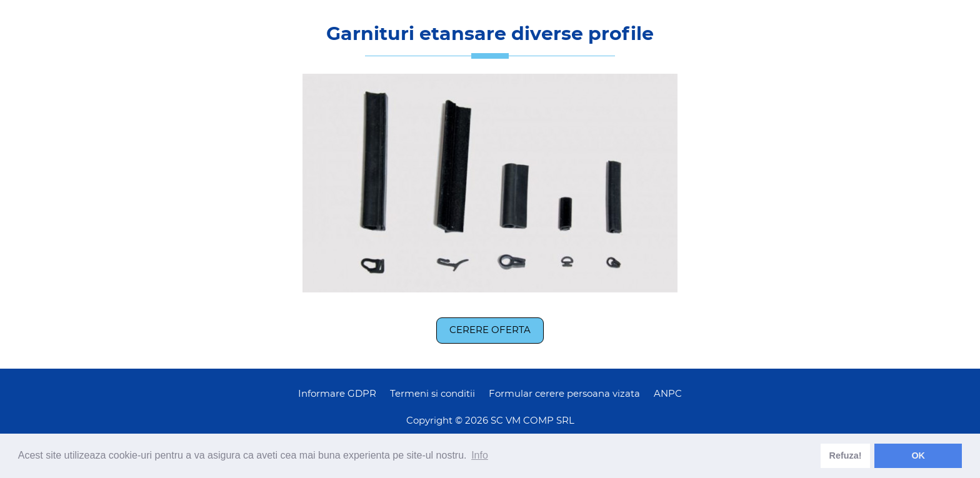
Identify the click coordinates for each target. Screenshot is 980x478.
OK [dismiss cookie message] (918, 456)
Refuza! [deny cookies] (846, 456)
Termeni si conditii (432, 394)
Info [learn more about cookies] (480, 455)
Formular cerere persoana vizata (564, 394)
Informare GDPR (337, 394)
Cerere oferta (490, 330)
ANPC (668, 394)
